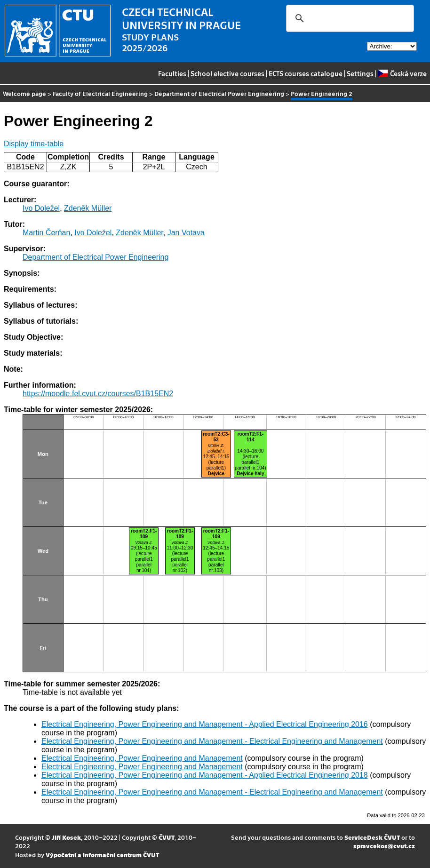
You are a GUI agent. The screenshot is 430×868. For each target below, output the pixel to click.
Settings (360, 73)
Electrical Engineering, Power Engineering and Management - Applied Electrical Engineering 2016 (205, 724)
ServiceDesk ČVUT (372, 837)
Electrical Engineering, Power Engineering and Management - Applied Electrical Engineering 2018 (205, 775)
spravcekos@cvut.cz (384, 846)
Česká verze (402, 73)
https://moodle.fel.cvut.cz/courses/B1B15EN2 (98, 394)
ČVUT (167, 837)
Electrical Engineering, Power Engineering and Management (142, 758)
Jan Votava (186, 233)
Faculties (172, 73)
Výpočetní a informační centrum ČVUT (102, 855)
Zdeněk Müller (88, 208)
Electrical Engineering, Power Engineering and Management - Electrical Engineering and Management (212, 741)
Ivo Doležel (41, 208)
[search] (349, 18)
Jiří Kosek (66, 837)
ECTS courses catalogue (306, 73)
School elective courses (227, 73)
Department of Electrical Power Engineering (219, 93)
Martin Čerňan (46, 233)
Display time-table (34, 144)
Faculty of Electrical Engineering (100, 93)
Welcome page (24, 93)
